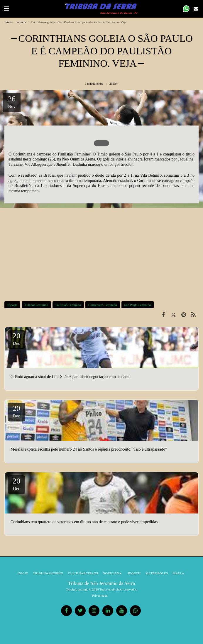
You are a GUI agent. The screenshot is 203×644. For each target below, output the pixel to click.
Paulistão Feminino (68, 305)
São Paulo (133, 154)
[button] (6, 9)
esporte (21, 22)
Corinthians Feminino (103, 305)
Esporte (12, 305)
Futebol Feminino (36, 305)
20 (16, 339)
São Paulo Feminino (138, 305)
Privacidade (100, 596)
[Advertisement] (101, 254)
